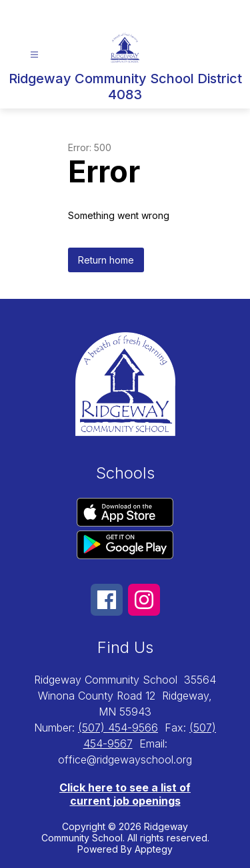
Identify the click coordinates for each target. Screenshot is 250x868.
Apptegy (154, 849)
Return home (106, 260)
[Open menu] (34, 55)
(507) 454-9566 (118, 728)
